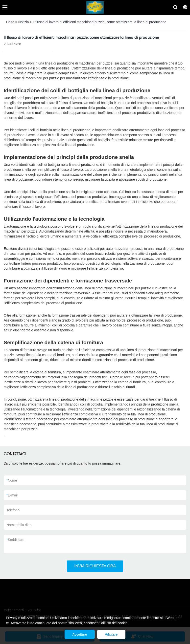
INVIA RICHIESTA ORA (95, 566)
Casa (10, 22)
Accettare (80, 634)
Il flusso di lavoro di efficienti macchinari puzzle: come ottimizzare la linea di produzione (99, 22)
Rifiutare (111, 634)
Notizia (24, 22)
